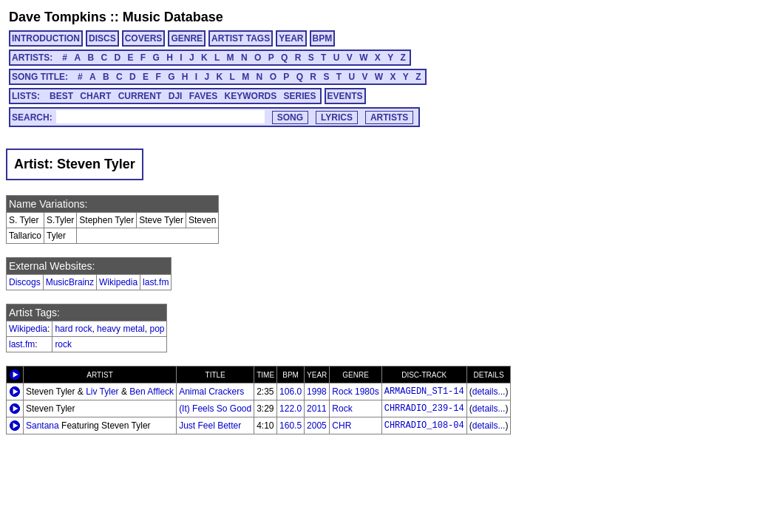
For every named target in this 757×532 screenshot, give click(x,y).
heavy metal (121, 329)
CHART (95, 96)
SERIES (300, 96)
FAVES (203, 96)
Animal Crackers (211, 392)
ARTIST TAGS (241, 38)
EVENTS (345, 96)
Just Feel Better (210, 426)
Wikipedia (118, 282)
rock (63, 344)
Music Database (173, 17)
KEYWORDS (251, 96)
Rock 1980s (355, 392)
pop (157, 329)
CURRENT (140, 96)
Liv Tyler (102, 392)
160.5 (291, 426)
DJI (176, 96)
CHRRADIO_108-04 (424, 426)
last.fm (156, 282)
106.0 (291, 392)
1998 (317, 392)
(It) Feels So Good (215, 409)
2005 (317, 426)
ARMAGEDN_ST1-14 (424, 392)
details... (489, 392)
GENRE (187, 38)
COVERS (144, 38)
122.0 (291, 409)
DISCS (102, 38)
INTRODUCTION (46, 38)
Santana (43, 426)
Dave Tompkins (58, 17)
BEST (61, 96)
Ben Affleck (152, 392)
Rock (342, 409)
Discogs (25, 282)
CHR (342, 426)
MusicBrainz (70, 282)
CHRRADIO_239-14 (424, 409)
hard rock (73, 329)
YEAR (291, 38)
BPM (323, 38)
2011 (317, 409)
